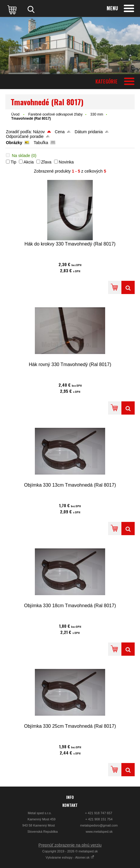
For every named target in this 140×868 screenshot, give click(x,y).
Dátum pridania (89, 132)
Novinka (66, 162)
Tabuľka (41, 143)
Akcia (29, 162)
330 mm (97, 114)
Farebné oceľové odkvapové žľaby (56, 114)
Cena (60, 132)
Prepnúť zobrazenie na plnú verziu (70, 845)
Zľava (46, 162)
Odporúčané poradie (25, 136)
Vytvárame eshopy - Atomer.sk (70, 857)
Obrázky (14, 143)
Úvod (15, 114)
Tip (13, 162)
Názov (39, 132)
